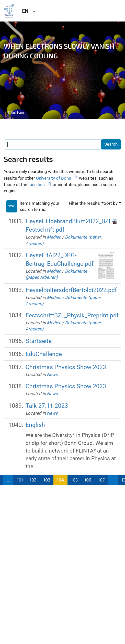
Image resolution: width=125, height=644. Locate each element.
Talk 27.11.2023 (47, 406)
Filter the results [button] (84, 203)
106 (88, 480)
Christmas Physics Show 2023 (66, 367)
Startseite (39, 341)
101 (20, 480)
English (35, 425)
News (52, 374)
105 (74, 480)
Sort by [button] (111, 203)
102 (33, 480)
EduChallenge (44, 354)
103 (47, 480)
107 (101, 480)
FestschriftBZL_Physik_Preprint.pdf (72, 315)
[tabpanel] (62, 70)
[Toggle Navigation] (114, 10)
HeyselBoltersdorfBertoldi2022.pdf (71, 290)
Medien (54, 237)
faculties (40, 185)
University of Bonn (57, 178)
